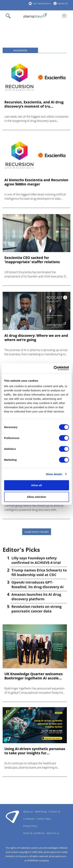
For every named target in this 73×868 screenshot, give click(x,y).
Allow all (36, 485)
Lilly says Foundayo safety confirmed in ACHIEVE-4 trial (36, 560)
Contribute (29, 819)
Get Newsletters (42, 3)
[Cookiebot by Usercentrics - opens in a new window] (54, 368)
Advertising (41, 811)
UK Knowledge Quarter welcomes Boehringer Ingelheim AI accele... (34, 676)
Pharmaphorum (12, 817)
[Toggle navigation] (9, 16)
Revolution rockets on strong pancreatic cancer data (36, 609)
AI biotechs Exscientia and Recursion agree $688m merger (36, 182)
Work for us (53, 833)
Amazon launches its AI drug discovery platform (36, 597)
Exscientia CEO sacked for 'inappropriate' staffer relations (32, 260)
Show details (54, 474)
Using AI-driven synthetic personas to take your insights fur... (35, 751)
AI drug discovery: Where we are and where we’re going (36, 338)
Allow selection (36, 497)
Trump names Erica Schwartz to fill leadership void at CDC (39, 572)
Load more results (37, 532)
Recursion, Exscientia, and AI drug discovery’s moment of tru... (34, 104)
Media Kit (63, 3)
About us (28, 811)
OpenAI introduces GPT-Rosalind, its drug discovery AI (38, 585)
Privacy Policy (30, 826)
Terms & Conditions (34, 833)
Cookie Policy (44, 819)
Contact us (54, 811)
